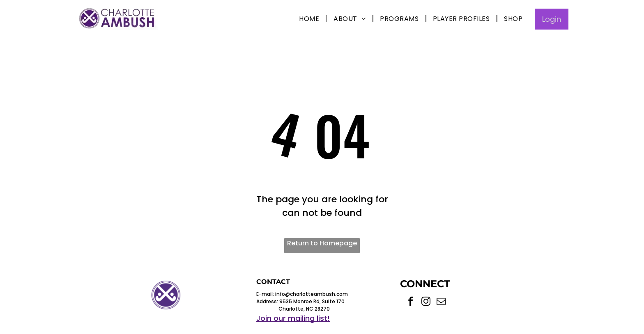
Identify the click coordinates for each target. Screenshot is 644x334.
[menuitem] (310, 19)
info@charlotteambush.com (312, 294)
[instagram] (426, 302)
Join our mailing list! (293, 318)
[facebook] (411, 302)
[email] (441, 302)
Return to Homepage (322, 243)
